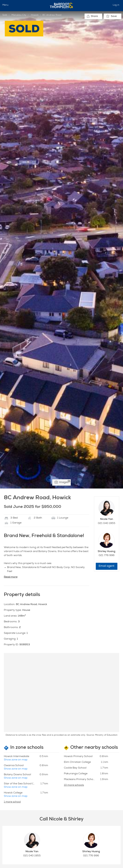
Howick (35, 15)
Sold (5, 15)
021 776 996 (107, 556)
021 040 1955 (107, 523)
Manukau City (19, 15)
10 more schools (74, 785)
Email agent (107, 566)
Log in (116, 5)
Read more (11, 577)
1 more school (12, 802)
